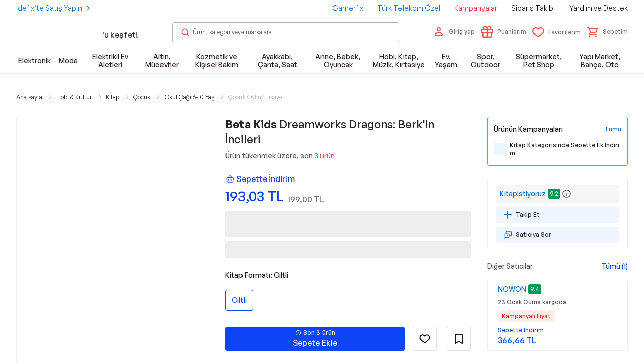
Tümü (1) (615, 266)
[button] (607, 32)
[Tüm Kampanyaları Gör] (613, 129)
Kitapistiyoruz (523, 193)
